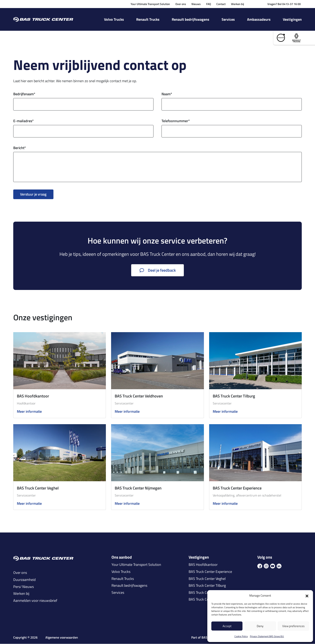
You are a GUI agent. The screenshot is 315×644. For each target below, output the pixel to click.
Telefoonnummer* (176, 121)
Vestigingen (292, 19)
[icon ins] (266, 566)
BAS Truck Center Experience (237, 488)
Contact (221, 4)
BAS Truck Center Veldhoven (139, 396)
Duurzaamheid (25, 580)
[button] (307, 596)
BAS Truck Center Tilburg (234, 396)
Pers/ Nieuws (24, 587)
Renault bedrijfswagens (191, 19)
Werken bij (237, 4)
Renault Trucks (148, 19)
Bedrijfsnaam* (24, 94)
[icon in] (279, 566)
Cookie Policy (241, 636)
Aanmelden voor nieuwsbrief (35, 601)
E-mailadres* (24, 121)
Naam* (167, 94)
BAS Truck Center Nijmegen (138, 488)
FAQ (209, 4)
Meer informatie (29, 412)
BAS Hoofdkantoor (33, 396)
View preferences (293, 626)
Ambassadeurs (259, 19)
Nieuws (196, 4)
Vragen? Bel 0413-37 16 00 (284, 4)
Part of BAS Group (204, 638)
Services (228, 19)
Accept (227, 626)
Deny (260, 626)
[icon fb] (260, 566)
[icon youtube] (273, 566)
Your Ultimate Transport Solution (150, 4)
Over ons (181, 4)
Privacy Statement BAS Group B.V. (267, 636)
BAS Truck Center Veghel (38, 488)
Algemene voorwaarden (62, 638)
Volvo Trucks (114, 19)
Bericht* (20, 148)
